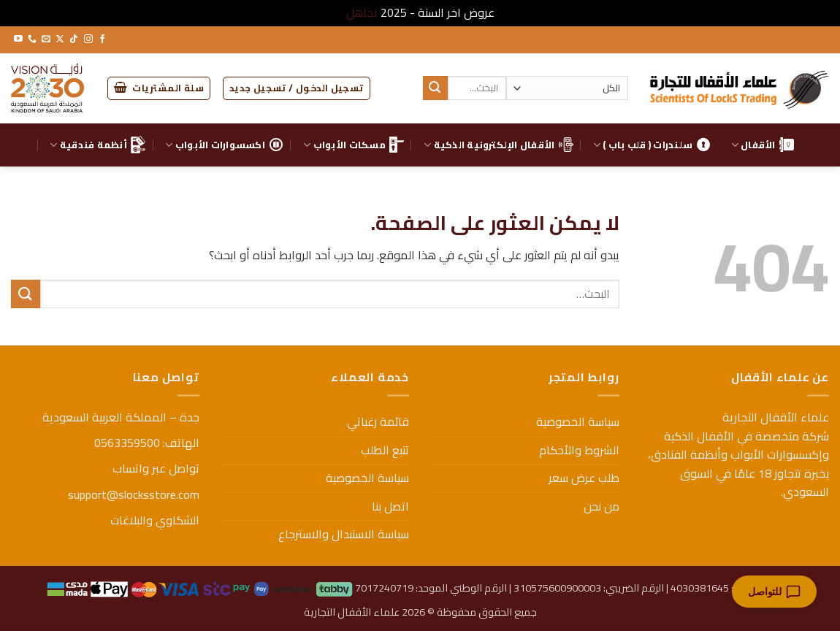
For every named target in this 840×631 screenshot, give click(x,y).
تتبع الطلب (385, 450)
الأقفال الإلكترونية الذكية (498, 145)
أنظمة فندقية (98, 145)
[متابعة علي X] (60, 39)
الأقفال (763, 145)
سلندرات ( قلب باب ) (652, 145)
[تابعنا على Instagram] (88, 39)
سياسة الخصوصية (578, 421)
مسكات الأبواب (354, 145)
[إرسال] (435, 88)
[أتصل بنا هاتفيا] (32, 39)
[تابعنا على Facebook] (102, 39)
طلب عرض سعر (584, 478)
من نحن (602, 506)
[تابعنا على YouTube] (18, 39)
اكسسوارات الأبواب (224, 145)
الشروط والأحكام (579, 450)
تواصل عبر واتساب (156, 468)
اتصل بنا (390, 506)
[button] (297, 88)
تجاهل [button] (362, 12)
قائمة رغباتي (378, 421)
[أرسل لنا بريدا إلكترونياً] (46, 39)
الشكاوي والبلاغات (155, 520)
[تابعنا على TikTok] (74, 39)
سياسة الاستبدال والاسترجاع (344, 534)
